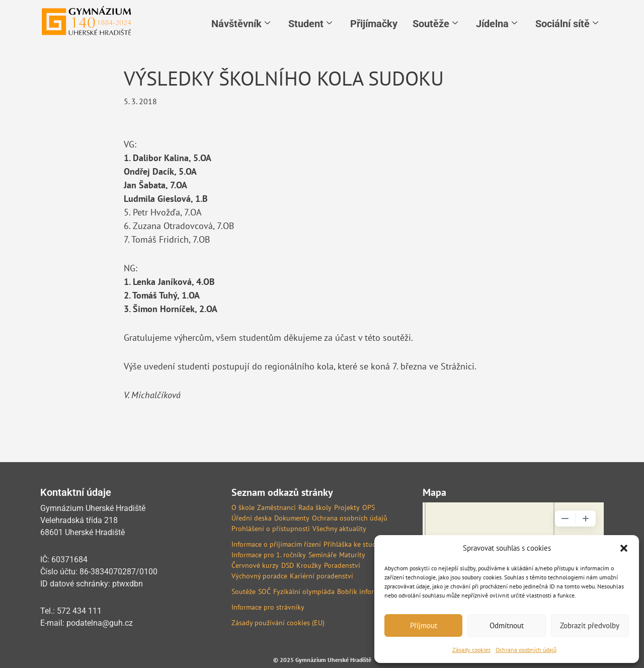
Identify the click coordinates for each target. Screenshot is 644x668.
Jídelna (497, 24)
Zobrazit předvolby (590, 625)
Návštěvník (241, 24)
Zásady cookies (471, 650)
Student (310, 24)
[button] (624, 548)
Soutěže (435, 24)
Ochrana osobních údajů (526, 650)
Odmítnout (507, 625)
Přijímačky (374, 24)
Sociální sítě (567, 24)
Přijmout (424, 625)
